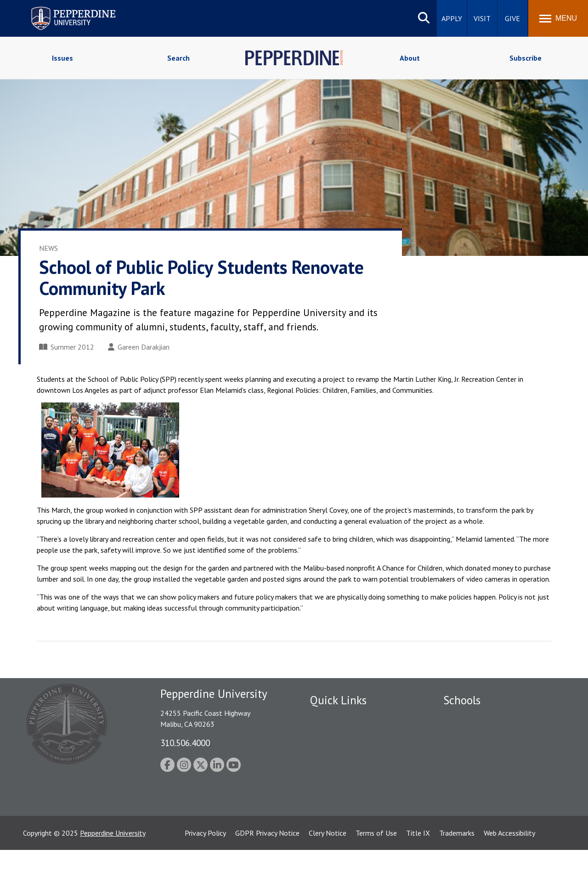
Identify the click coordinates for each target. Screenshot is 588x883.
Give (512, 18)
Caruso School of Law (478, 734)
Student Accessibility (342, 734)
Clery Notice (328, 866)
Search (178, 58)
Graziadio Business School (483, 750)
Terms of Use (376, 866)
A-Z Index (325, 798)
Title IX (418, 866)
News (48, 248)
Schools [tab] (462, 700)
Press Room (328, 814)
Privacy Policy (205, 866)
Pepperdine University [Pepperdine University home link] (62, 8)
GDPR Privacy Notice (267, 866)
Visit (482, 18)
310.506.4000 (185, 743)
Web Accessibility (509, 866)
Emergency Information (346, 750)
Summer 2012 (67, 347)
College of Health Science (483, 807)
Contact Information (342, 781)
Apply (452, 18)
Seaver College (466, 718)
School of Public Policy (479, 791)
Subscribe (526, 58)
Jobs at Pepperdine (339, 765)
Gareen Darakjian (139, 347)
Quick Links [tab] (338, 700)
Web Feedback (332, 830)
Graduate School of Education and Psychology (496, 770)
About (410, 58)
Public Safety (331, 718)
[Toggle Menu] (558, 18)
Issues (62, 58)
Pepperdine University (113, 866)
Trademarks (457, 866)
